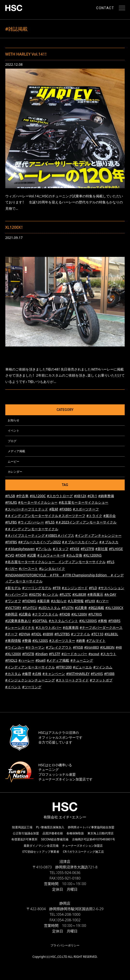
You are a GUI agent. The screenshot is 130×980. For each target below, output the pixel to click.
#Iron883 (91, 647)
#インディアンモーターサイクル (30, 667)
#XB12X (80, 496)
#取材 (54, 509)
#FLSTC (65, 594)
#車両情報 (13, 640)
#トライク (94, 516)
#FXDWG (29, 601)
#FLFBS (11, 522)
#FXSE (75, 549)
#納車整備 (106, 496)
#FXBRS (114, 621)
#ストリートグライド (72, 680)
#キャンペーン (54, 674)
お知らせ (14, 420)
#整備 (27, 640)
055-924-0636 (69, 873)
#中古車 (22, 496)
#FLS (111, 562)
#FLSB (10, 496)
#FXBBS (66, 509)
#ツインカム (103, 667)
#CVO (10, 555)
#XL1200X (13, 654)
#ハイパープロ (17, 594)
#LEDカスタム (49, 608)
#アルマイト (96, 640)
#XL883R (79, 594)
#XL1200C (38, 496)
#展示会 (110, 516)
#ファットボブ (101, 680)
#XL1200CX (114, 608)
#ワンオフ (13, 601)
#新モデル (13, 588)
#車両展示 (95, 594)
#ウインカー (15, 647)
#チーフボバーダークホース (101, 627)
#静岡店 (11, 614)
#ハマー (102, 601)
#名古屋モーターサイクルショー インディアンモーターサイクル (55, 562)
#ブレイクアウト (59, 647)
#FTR (57, 588)
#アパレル (44, 549)
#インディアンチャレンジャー (98, 535)
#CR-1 (92, 496)
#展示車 (44, 601)
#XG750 (35, 594)
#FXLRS (11, 502)
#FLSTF (55, 654)
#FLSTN (68, 608)
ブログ (12, 441)
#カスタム (13, 674)
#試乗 (32, 555)
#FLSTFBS (62, 634)
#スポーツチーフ (86, 509)
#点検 (37, 674)
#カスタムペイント (63, 621)
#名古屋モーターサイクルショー (83, 502)
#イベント (13, 687)
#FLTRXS (95, 614)
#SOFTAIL (40, 621)
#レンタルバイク (52, 569)
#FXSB (78, 647)
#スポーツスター (62, 640)
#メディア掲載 (58, 660)
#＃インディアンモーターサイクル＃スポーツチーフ (45, 516)
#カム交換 (74, 555)
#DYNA (25, 634)
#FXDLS (11, 660)
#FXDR (21, 555)
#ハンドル (50, 594)
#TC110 (97, 634)
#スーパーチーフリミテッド (27, 509)
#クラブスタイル (45, 614)
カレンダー (15, 472)
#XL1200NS (92, 555)
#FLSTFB (87, 549)
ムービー (14, 461)
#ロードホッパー (74, 654)
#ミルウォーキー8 (51, 555)
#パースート (28, 569)
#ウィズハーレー (31, 522)
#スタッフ (61, 549)
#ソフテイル (81, 634)
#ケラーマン (35, 647)
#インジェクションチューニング (30, 680)
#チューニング (82, 660)
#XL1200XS (88, 621)
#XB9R (48, 634)
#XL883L (111, 634)
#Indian (41, 654)
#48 (119, 647)
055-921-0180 (69, 878)
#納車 (81, 640)
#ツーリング (32, 687)
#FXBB (109, 674)
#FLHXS (97, 674)
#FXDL (36, 634)
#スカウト (108, 654)
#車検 (103, 621)
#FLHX (90, 601)
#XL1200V (79, 614)
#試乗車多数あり (18, 621)
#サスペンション (111, 588)
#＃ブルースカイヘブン (80, 542)
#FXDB (65, 614)
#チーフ (11, 634)
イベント (14, 430)
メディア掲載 (16, 451)
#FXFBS (11, 542)
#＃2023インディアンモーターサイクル (86, 522)
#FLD (93, 588)
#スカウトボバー (49, 627)
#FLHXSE (116, 549)
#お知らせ (59, 601)
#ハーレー (26, 660)
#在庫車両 (71, 627)
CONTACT (105, 8)
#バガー (11, 569)
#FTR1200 (64, 667)
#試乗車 (81, 608)
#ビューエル (83, 667)
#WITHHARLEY (78, 674)
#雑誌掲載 (96, 608)
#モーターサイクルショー (38, 502)
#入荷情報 (76, 601)
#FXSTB (28, 654)
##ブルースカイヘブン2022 (39, 542)
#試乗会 (25, 614)
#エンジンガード (75, 588)
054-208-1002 (69, 920)
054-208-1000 (69, 914)
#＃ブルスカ (109, 542)
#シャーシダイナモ (20, 627)
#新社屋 (102, 549)
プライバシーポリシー (65, 945)
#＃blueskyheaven (20, 549)
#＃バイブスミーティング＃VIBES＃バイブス (40, 535)
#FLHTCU (30, 608)
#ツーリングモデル (37, 588)
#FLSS (50, 522)
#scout (94, 654)
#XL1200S (40, 640)
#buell (41, 660)
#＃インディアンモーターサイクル (32, 529)
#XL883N (107, 647)
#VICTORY (13, 608)
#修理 (27, 674)
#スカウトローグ (60, 496)
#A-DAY (110, 594)
